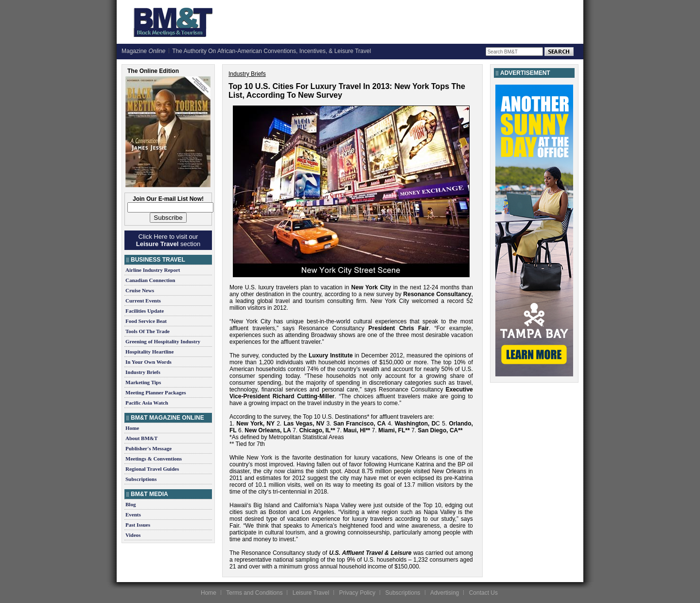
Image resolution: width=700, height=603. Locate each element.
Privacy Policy (357, 593)
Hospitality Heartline (149, 352)
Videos (133, 535)
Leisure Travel (311, 593)
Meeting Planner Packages (156, 392)
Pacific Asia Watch (147, 403)
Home (132, 428)
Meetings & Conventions (154, 459)
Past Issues (138, 525)
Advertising (445, 593)
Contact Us (483, 593)
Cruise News (140, 290)
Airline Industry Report (153, 270)
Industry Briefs (143, 372)
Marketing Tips (143, 382)
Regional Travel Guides (152, 469)
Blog (131, 504)
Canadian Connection (150, 280)
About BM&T (141, 438)
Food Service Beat (146, 321)
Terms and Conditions (254, 593)
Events (133, 514)
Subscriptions (141, 479)
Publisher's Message (149, 448)
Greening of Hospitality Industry (163, 341)
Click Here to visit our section (168, 240)
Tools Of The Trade (148, 331)
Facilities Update (145, 311)
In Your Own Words (149, 362)
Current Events (143, 301)
